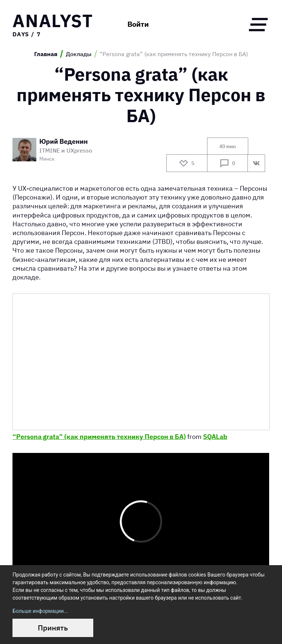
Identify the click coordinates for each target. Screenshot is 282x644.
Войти (138, 24)
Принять (53, 628)
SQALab (215, 436)
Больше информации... (40, 611)
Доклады (79, 54)
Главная (46, 54)
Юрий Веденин (64, 141)
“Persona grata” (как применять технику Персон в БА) (99, 436)
